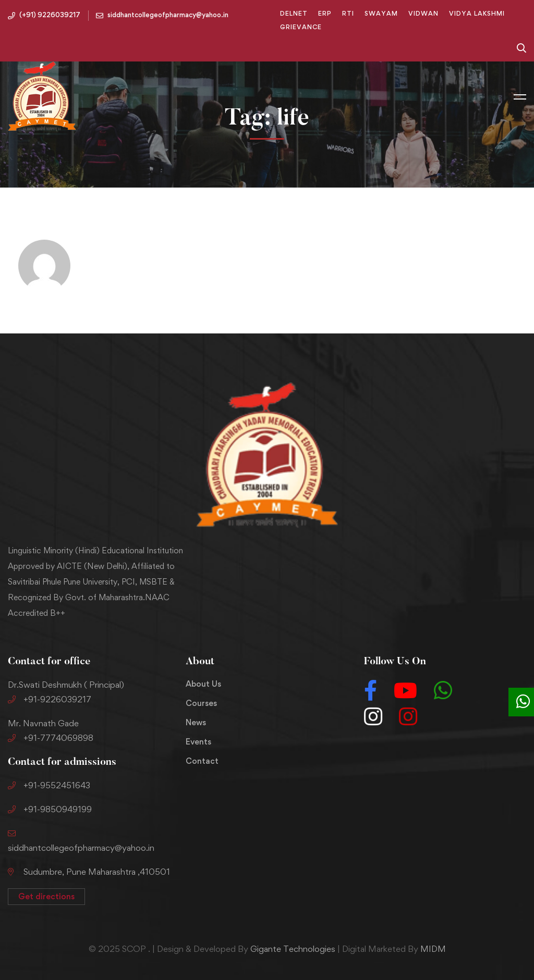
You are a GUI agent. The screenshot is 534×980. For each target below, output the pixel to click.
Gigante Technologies (293, 949)
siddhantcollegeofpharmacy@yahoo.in (81, 848)
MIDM (433, 949)
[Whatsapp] (443, 690)
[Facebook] (371, 690)
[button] (46, 897)
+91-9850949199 (50, 809)
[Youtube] (405, 690)
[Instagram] (373, 716)
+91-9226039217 (50, 699)
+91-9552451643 (49, 785)
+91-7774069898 (51, 738)
